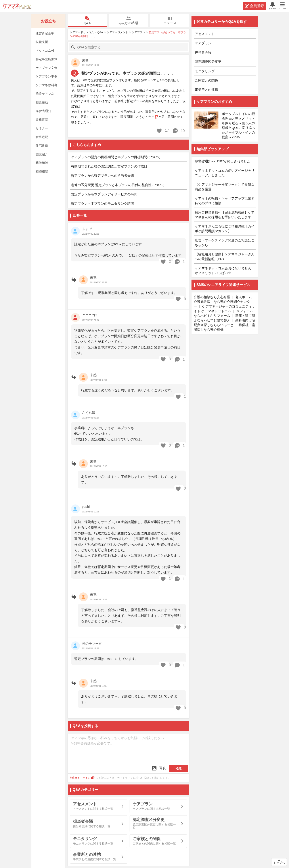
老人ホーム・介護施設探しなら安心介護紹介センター (225, 302)
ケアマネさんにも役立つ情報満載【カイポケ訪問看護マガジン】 (225, 229)
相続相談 (42, 171)
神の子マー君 (92, 643)
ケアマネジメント (117, 32)
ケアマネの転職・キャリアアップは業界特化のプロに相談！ (225, 201)
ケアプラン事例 (46, 76)
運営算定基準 (45, 33)
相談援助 (42, 102)
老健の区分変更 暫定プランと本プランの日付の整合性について (118, 185)
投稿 (178, 769)
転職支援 (42, 42)
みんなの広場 (128, 21)
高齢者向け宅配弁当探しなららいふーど (225, 323)
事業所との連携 (206, 90)
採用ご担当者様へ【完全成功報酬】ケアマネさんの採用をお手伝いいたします (225, 215)
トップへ (279, 863)
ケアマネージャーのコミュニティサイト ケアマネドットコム (225, 309)
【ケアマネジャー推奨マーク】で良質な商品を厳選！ (225, 187)
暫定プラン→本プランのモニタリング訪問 (102, 203)
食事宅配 (42, 137)
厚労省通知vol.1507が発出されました (223, 161)
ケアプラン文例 (46, 68)
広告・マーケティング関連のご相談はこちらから (225, 243)
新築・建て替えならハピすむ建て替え (225, 318)
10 (179, 131)
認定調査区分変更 (208, 62)
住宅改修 (42, 146)
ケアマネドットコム (17, 6)
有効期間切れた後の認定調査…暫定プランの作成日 (109, 166)
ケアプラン (138, 32)
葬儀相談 (42, 163)
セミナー (42, 128)
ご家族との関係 (206, 80)
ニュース (170, 21)
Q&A (87, 21)
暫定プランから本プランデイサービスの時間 (104, 194)
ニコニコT (90, 315)
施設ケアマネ (45, 94)
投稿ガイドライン (82, 778)
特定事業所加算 (46, 59)
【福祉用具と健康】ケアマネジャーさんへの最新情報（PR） (225, 257)
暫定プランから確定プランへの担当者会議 (102, 176)
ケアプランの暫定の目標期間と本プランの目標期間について (116, 157)
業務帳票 (42, 120)
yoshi (86, 507)
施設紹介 (42, 154)
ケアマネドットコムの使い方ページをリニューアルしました (225, 173)
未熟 (85, 60)
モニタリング (205, 71)
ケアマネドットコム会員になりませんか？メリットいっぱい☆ (223, 271)
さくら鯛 (89, 413)
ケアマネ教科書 (46, 85)
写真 (159, 768)
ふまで (87, 229)
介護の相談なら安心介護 (212, 297)
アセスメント (205, 34)
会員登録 (254, 6)
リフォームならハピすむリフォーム (223, 313)
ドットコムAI (45, 51)
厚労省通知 (43, 111)
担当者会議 (203, 52)
